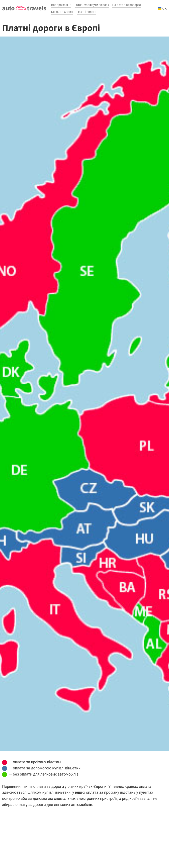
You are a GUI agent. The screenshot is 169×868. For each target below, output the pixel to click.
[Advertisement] (84, 837)
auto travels (24, 8)
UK (162, 9)
